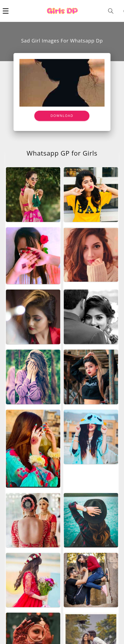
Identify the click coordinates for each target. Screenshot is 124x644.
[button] (6, 11)
